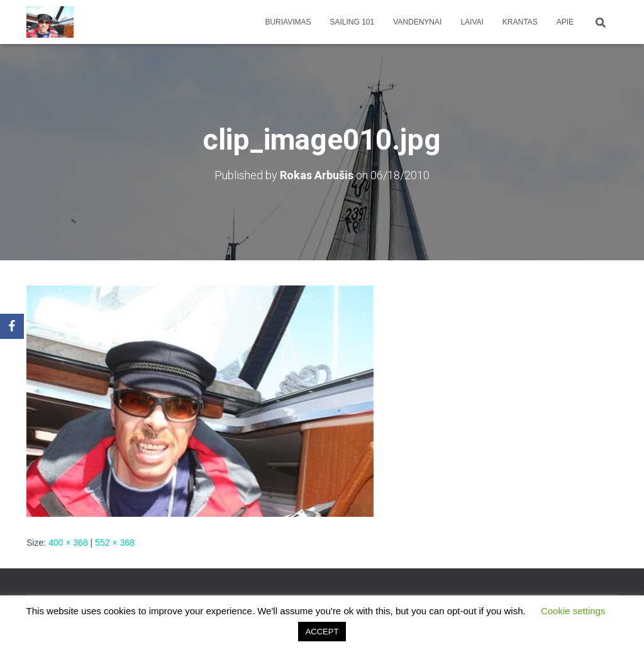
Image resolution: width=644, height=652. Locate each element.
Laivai (472, 22)
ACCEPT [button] (322, 632)
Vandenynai (417, 22)
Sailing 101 (353, 22)
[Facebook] (12, 326)
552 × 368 (115, 543)
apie (565, 22)
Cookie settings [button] (573, 611)
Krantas (520, 22)
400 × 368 (68, 543)
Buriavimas (288, 22)
